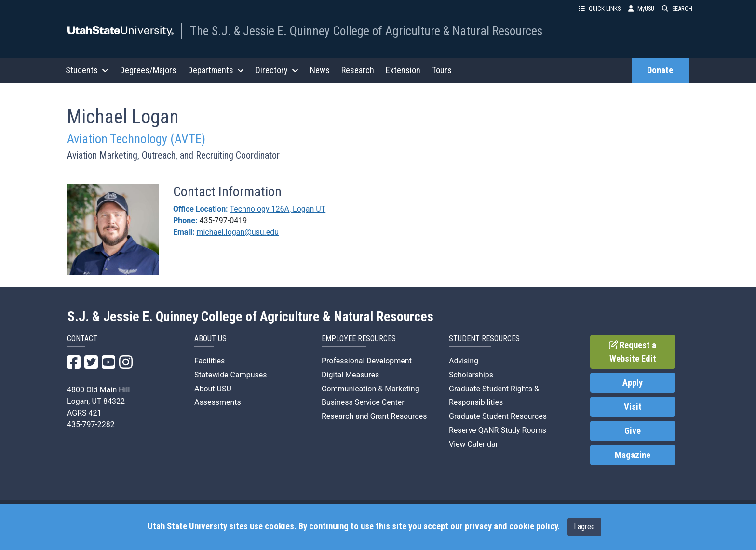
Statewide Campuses (231, 375)
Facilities (209, 361)
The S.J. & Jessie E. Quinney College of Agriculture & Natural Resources (366, 31)
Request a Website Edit (633, 352)
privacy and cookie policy (511, 526)
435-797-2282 (91, 424)
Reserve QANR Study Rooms (498, 430)
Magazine (633, 455)
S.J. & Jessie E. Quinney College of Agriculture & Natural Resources (250, 317)
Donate (660, 70)
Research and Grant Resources (374, 416)
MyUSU (641, 8)
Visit (633, 407)
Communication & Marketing (371, 389)
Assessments (218, 402)
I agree (584, 527)
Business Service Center (363, 402)
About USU (213, 389)
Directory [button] (277, 70)
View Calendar (473, 444)
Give (633, 431)
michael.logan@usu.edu (237, 232)
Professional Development (367, 361)
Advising (464, 361)
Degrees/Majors (148, 70)
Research (358, 70)
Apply (633, 383)
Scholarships (471, 375)
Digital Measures (350, 375)
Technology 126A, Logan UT (278, 209)
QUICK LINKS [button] (600, 8)
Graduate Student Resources (498, 416)
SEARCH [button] (677, 8)
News (320, 70)
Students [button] (87, 70)
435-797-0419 (223, 221)
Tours (442, 70)
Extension (403, 70)
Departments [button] (216, 70)
